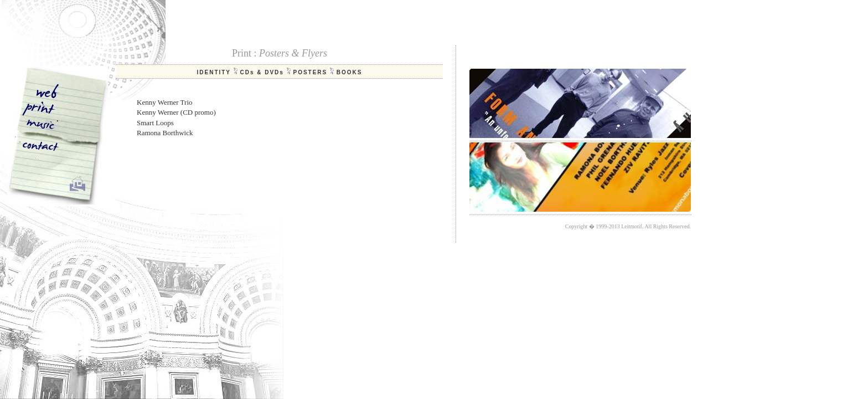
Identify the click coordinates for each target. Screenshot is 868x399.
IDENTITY (213, 72)
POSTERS (310, 72)
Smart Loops (155, 123)
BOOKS (350, 72)
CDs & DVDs (262, 72)
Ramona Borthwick (165, 133)
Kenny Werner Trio (165, 102)
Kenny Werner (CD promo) (176, 112)
